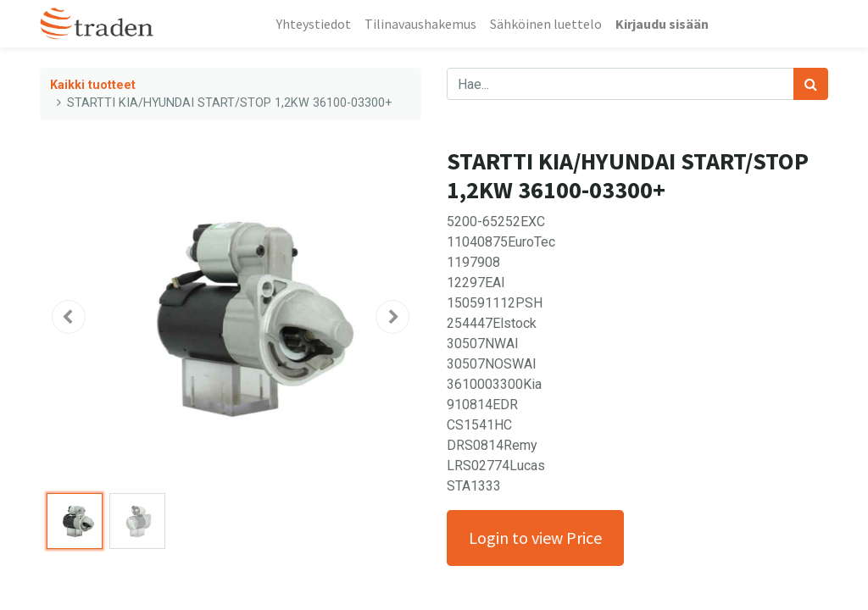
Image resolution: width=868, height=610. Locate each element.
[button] (69, 317)
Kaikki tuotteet (93, 85)
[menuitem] (314, 24)
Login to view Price (535, 538)
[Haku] (811, 84)
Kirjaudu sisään (662, 24)
